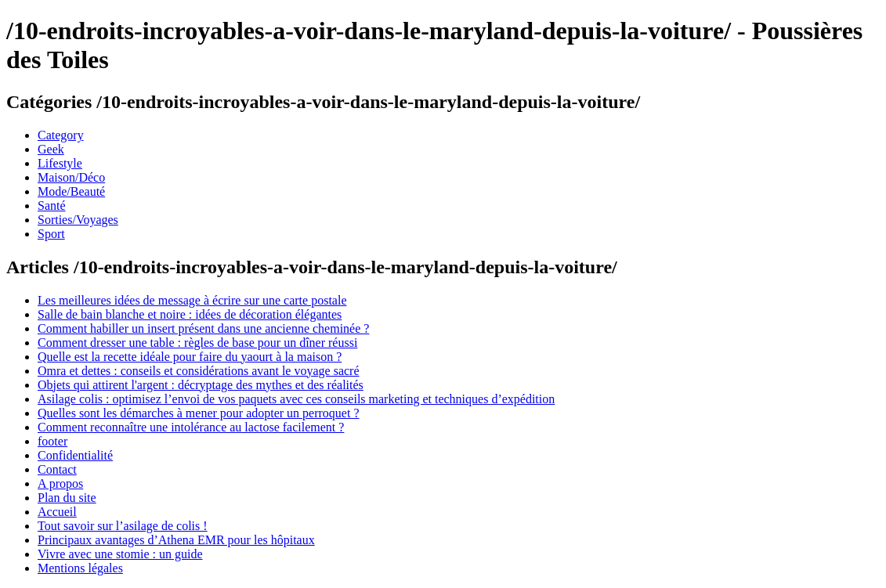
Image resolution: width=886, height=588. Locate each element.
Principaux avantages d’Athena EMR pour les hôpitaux (176, 540)
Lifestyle (60, 163)
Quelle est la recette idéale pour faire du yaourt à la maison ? (190, 357)
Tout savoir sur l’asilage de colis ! (123, 526)
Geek (51, 149)
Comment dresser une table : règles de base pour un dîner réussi (197, 343)
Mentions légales (80, 568)
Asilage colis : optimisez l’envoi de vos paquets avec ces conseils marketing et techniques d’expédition (296, 399)
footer (52, 441)
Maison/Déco (71, 177)
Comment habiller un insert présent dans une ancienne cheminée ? (203, 328)
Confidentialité (75, 455)
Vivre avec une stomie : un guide (120, 554)
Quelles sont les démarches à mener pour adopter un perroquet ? (199, 413)
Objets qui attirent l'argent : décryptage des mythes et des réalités (201, 385)
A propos (60, 483)
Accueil (57, 512)
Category (61, 135)
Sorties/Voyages (78, 220)
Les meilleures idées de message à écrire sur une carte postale (192, 300)
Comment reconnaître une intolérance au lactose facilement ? (191, 427)
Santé (52, 206)
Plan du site (67, 498)
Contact (57, 469)
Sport (51, 234)
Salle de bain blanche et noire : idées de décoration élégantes (190, 314)
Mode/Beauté (71, 191)
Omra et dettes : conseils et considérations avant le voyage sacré (199, 371)
